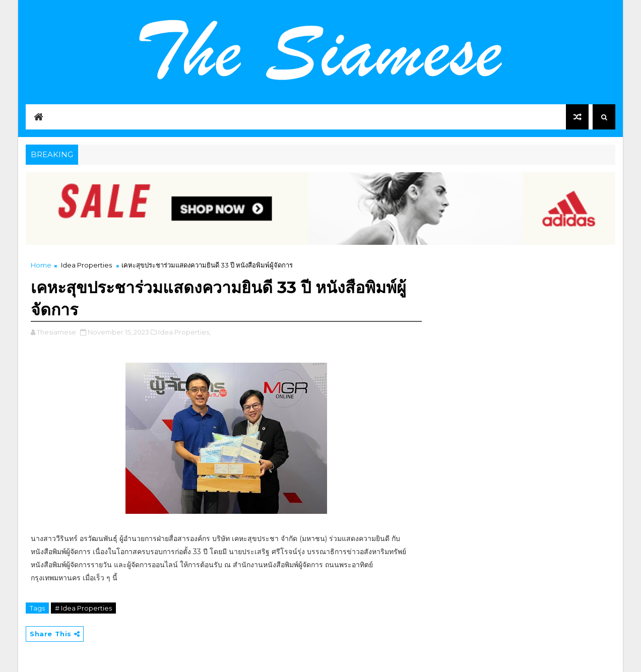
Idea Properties (86, 265)
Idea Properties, (184, 332)
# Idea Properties (83, 608)
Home (41, 265)
